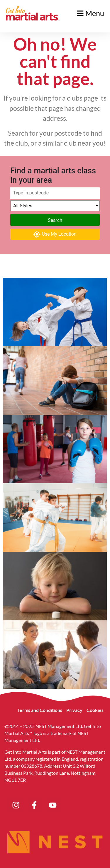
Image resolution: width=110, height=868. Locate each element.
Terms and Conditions (40, 710)
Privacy (74, 710)
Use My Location (55, 234)
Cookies (95, 710)
